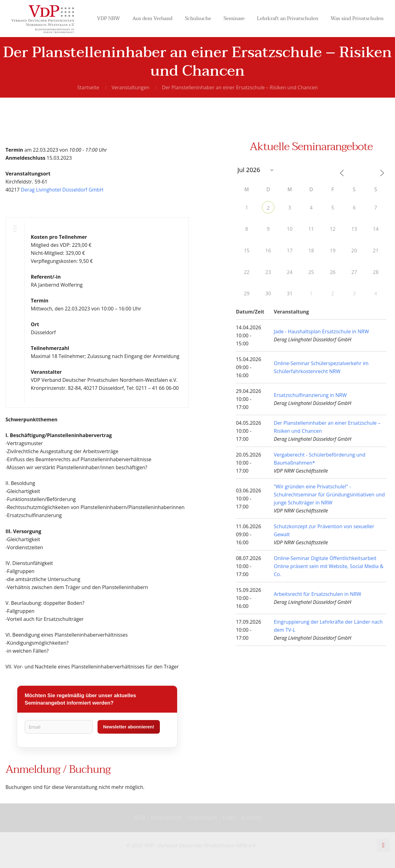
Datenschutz (167, 817)
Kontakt (251, 817)
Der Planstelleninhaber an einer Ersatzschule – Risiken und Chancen (240, 87)
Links (229, 817)
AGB (140, 817)
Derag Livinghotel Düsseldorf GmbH (62, 190)
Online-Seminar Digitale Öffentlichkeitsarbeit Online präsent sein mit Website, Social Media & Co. (328, 566)
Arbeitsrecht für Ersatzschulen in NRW (317, 594)
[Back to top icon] (383, 845)
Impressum (203, 817)
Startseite (88, 87)
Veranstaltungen (130, 87)
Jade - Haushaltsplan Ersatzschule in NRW (321, 331)
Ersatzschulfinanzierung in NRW (310, 395)
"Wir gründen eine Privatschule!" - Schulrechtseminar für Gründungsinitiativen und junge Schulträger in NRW (329, 495)
